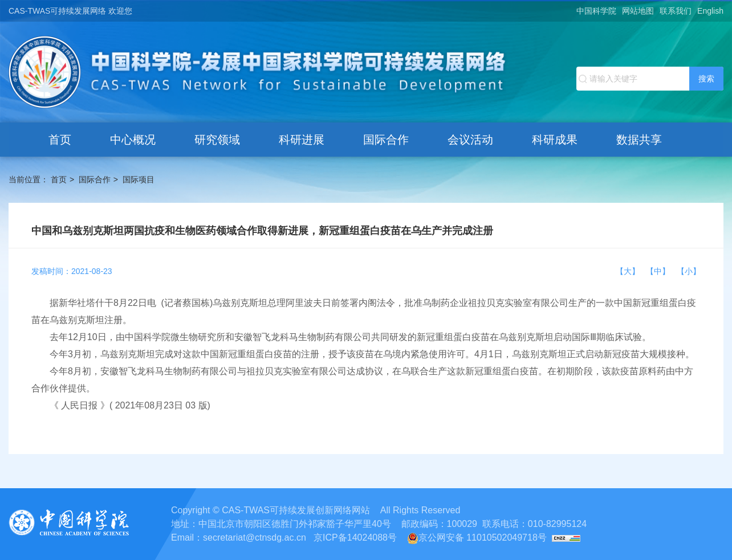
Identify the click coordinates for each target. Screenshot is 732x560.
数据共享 (639, 140)
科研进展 (302, 140)
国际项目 (139, 179)
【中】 (660, 271)
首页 (60, 140)
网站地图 (638, 11)
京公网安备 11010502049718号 (477, 537)
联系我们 (676, 11)
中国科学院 (596, 11)
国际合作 (386, 140)
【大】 (630, 271)
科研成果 (555, 140)
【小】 (689, 271)
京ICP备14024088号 (355, 537)
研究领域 (217, 140)
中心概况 (133, 140)
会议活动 (470, 140)
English (710, 11)
